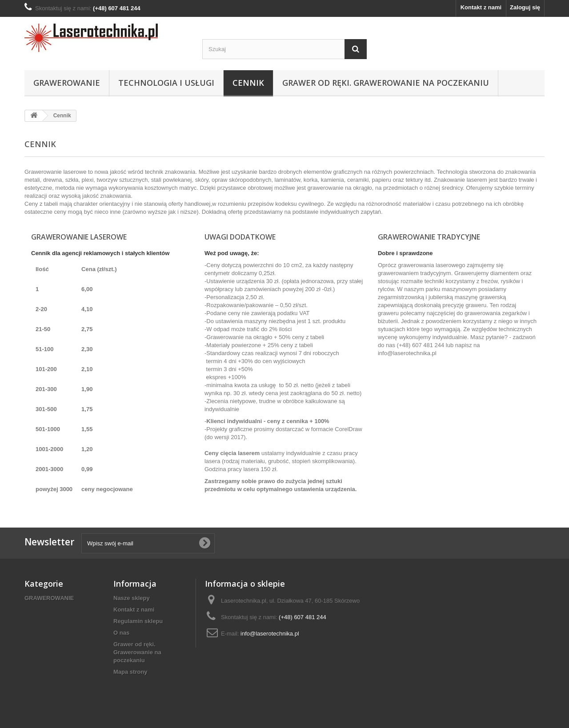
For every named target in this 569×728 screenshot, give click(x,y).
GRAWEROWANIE (67, 83)
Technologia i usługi (166, 83)
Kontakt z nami (481, 7)
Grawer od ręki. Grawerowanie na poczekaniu (386, 83)
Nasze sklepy (132, 598)
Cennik (248, 83)
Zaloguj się (525, 7)
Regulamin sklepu (138, 621)
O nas (121, 633)
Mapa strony (130, 672)
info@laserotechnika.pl (407, 353)
